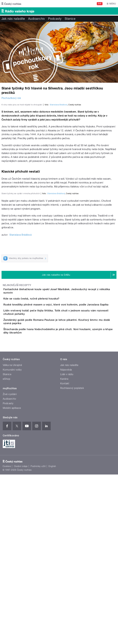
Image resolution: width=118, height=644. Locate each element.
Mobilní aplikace (12, 577)
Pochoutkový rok (11, 98)
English (52, 636)
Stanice (70, 19)
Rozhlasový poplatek (72, 557)
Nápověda (66, 539)
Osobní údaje (21, 636)
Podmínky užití (38, 636)
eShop (6, 548)
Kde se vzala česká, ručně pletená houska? (44, 434)
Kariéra (64, 548)
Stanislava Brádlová (59, 171)
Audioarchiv (37, 19)
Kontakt (65, 553)
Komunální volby (12, 539)
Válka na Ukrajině (12, 534)
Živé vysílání (10, 564)
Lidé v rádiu (67, 544)
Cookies (7, 636)
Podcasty (55, 19)
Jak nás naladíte (13, 19)
